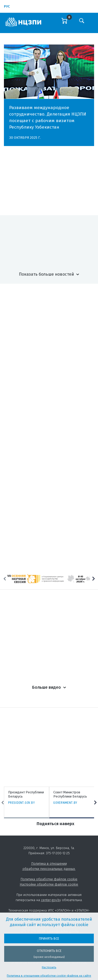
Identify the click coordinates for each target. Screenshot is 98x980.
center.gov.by (51, 900)
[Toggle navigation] (92, 24)
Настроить (49, 967)
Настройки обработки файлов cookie (49, 884)
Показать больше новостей (46, 274)
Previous (5, 579)
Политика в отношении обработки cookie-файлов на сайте (49, 976)
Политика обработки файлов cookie (49, 879)
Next (94, 579)
